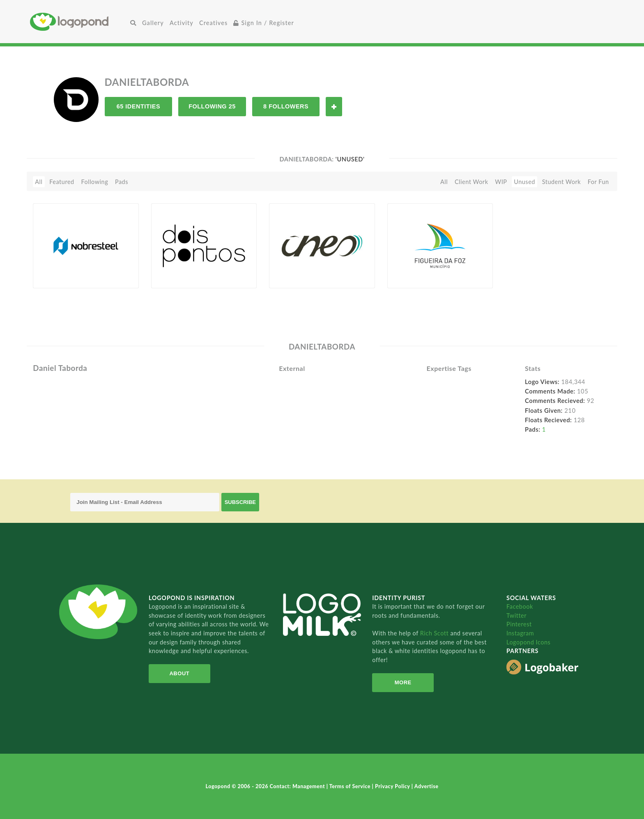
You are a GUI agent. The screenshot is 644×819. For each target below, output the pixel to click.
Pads (122, 182)
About (179, 673)
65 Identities (138, 106)
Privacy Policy (393, 786)
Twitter (516, 615)
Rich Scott (435, 633)
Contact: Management (298, 786)
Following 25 (212, 106)
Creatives (213, 23)
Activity (182, 23)
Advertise (427, 786)
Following (94, 182)
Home (79, 22)
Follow (334, 107)
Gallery (153, 23)
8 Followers (286, 106)
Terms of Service (351, 786)
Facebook (520, 606)
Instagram (520, 633)
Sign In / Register (264, 23)
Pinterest (519, 624)
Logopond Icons (528, 642)
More (403, 682)
